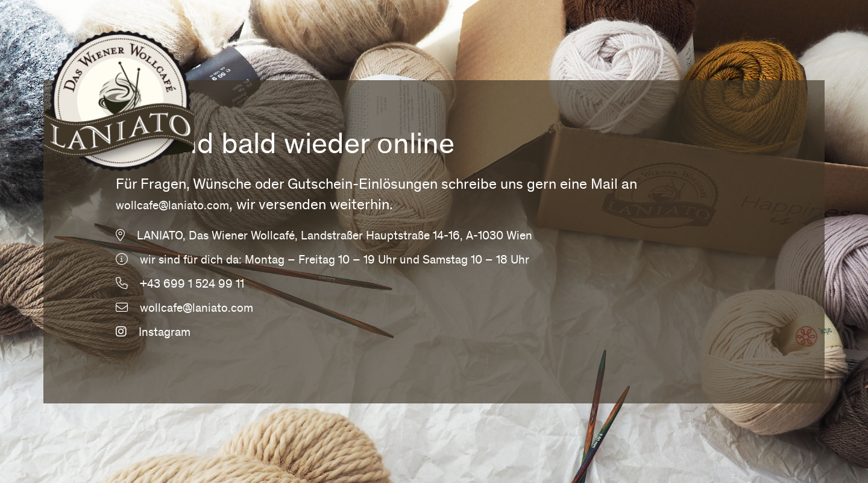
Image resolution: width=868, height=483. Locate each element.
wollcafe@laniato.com (172, 207)
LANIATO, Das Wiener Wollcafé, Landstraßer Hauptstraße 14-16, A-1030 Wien (335, 237)
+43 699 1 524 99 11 (192, 285)
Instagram (153, 333)
